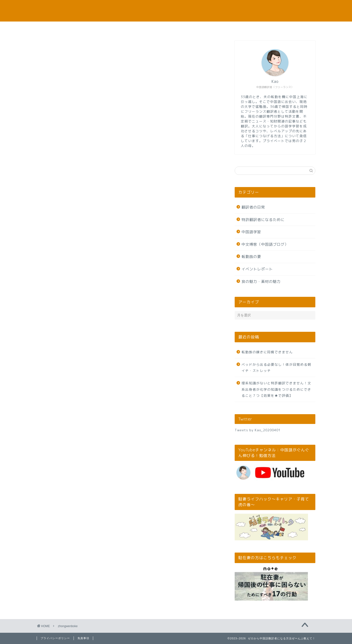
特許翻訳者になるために (263, 220)
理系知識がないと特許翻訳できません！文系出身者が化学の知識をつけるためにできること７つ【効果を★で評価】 (276, 389)
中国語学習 (251, 232)
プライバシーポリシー (55, 638)
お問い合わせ (235, 28)
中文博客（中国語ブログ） (265, 244)
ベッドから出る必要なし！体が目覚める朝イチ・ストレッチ (276, 368)
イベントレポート (257, 269)
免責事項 (83, 638)
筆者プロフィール (176, 28)
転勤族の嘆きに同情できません (267, 352)
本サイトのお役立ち (117, 28)
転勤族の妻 (251, 257)
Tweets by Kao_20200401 (258, 430)
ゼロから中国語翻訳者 (176, 11)
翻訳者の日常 (253, 207)
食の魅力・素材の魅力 (261, 282)
